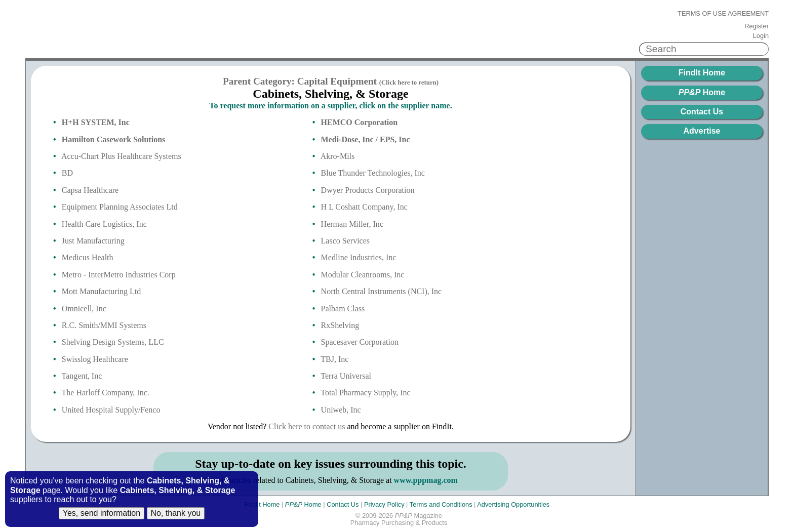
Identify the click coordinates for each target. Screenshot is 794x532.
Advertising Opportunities (513, 504)
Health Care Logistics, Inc (104, 224)
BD (67, 173)
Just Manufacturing (93, 241)
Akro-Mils (338, 156)
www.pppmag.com (426, 480)
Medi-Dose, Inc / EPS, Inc (366, 139)
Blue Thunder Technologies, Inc (373, 173)
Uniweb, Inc (341, 410)
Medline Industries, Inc (359, 257)
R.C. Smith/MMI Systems (104, 325)
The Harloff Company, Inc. (106, 393)
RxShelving (340, 325)
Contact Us (702, 112)
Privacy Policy (384, 504)
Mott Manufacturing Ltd (101, 291)
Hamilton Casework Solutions (113, 139)
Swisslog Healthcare (95, 359)
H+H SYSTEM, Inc (96, 122)
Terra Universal (346, 376)
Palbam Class (343, 309)
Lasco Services (345, 241)
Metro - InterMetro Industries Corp (119, 275)
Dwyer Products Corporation (368, 190)
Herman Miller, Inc (352, 224)
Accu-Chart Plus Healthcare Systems (121, 156)
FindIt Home (702, 73)
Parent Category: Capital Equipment (331, 81)
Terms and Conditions (441, 504)
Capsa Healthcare (90, 190)
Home (702, 92)
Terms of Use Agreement (723, 14)
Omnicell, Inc (84, 309)
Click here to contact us (307, 426)
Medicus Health (88, 257)
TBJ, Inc (334, 359)
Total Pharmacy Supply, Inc (365, 393)
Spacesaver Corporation (360, 342)
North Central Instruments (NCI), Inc (382, 291)
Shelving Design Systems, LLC (113, 342)
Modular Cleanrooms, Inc (363, 275)
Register (757, 26)
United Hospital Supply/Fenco (111, 410)
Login (761, 36)
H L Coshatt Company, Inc (364, 207)
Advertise (702, 131)
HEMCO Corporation (360, 122)
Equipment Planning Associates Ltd (120, 207)
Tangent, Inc (82, 376)
